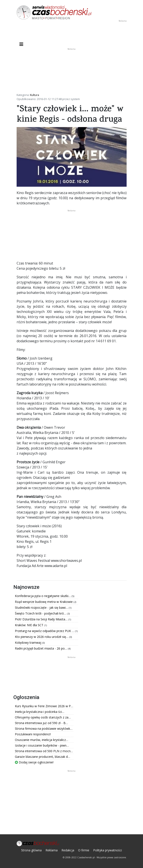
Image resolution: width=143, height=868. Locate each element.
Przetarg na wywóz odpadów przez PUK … (45, 631)
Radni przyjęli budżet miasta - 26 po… (41, 648)
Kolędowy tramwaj (28, 643)
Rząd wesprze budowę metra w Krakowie (44, 602)
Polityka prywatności (108, 850)
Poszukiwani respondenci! (33, 734)
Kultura (35, 95)
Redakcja (68, 850)
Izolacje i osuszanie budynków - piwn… (42, 745)
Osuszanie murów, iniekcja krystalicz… (42, 740)
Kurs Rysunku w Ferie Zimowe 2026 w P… (44, 706)
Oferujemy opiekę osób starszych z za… (43, 717)
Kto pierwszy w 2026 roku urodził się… (42, 637)
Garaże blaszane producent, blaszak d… (42, 757)
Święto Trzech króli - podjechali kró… (41, 613)
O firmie (84, 850)
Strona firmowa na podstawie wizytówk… (44, 729)
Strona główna (31, 850)
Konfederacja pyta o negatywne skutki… (43, 596)
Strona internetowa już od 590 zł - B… (41, 723)
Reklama (52, 850)
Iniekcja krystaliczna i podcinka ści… (40, 712)
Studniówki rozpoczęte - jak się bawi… (42, 608)
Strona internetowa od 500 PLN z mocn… (44, 751)
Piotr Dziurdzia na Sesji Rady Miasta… (42, 619)
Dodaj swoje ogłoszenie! (34, 762)
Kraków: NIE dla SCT (30, 625)
